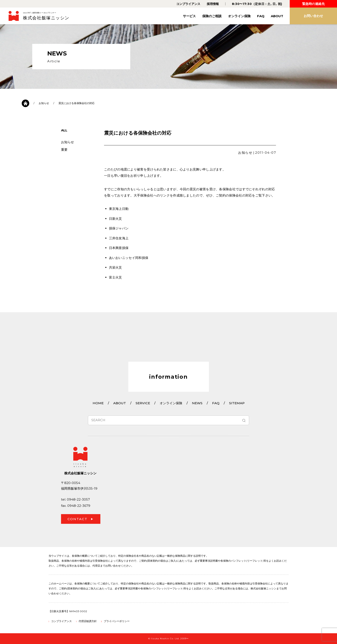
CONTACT (77, 519)
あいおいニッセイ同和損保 (129, 258)
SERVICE (143, 403)
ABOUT (277, 16)
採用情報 (213, 4)
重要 (64, 150)
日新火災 (116, 219)
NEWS (197, 403)
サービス (189, 16)
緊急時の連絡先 (313, 4)
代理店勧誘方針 (88, 621)
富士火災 (116, 277)
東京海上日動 (119, 209)
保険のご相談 (212, 16)
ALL (64, 130)
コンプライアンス (188, 4)
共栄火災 (116, 267)
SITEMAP (237, 403)
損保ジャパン (119, 228)
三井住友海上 (119, 238)
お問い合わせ (313, 16)
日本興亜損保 (119, 248)
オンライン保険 (239, 16)
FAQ (261, 16)
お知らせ (44, 103)
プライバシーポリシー (117, 621)
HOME (98, 403)
